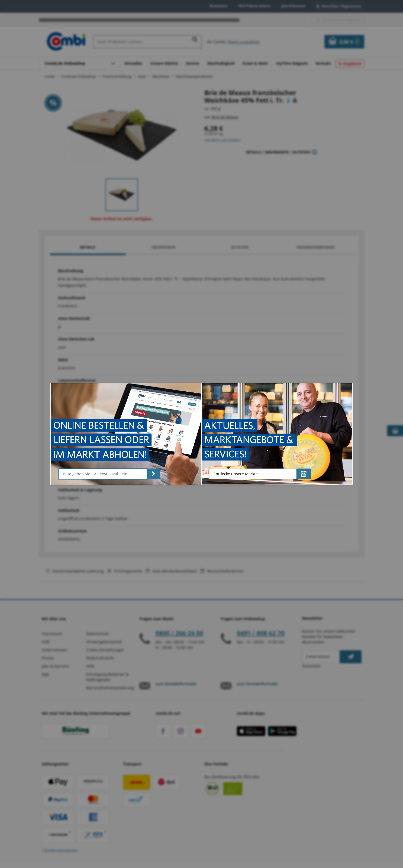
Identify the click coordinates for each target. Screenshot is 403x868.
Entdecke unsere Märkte (236, 474)
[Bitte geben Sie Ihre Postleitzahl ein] (103, 474)
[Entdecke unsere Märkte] (304, 474)
